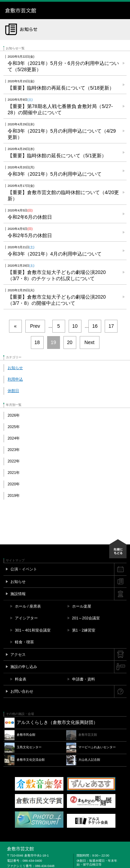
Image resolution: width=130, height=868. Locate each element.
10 (75, 326)
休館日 (13, 391)
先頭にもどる (118, 549)
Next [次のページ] (90, 342)
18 (37, 342)
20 (70, 342)
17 (111, 326)
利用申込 (15, 379)
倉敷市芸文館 (49, 10)
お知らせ (15, 368)
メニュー (121, 10)
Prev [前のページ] (35, 326)
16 (95, 326)
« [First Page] (15, 326)
